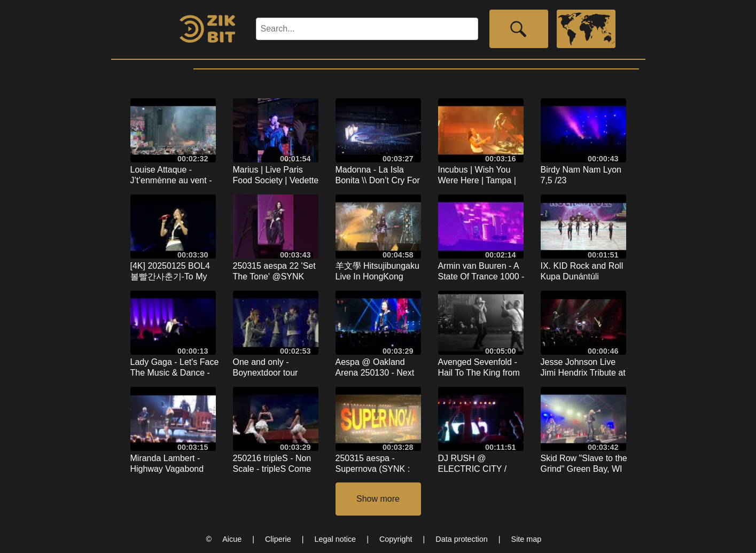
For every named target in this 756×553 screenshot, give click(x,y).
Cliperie (278, 539)
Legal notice (336, 539)
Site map (527, 539)
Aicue (232, 539)
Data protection (462, 539)
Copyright (396, 539)
